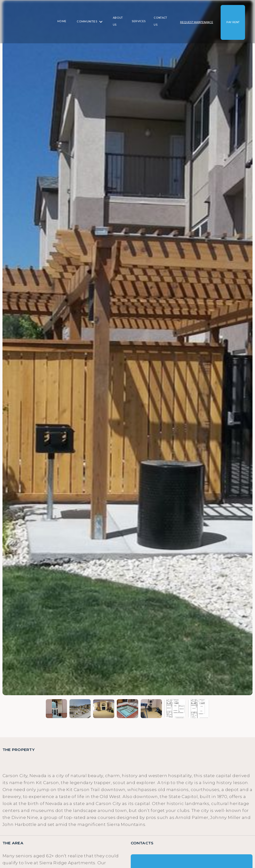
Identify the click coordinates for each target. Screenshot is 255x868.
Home (62, 21)
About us (118, 21)
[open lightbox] (127, 348)
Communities (87, 22)
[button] (90, 22)
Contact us (160, 21)
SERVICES (139, 21)
